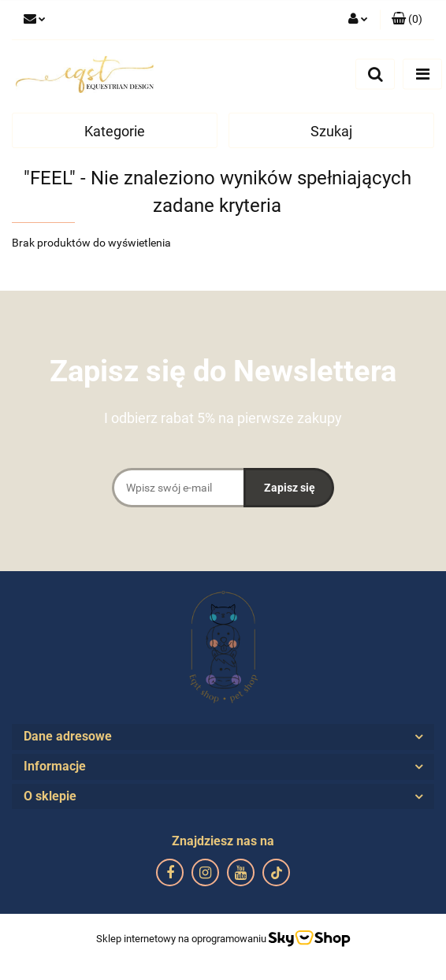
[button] (407, 20)
